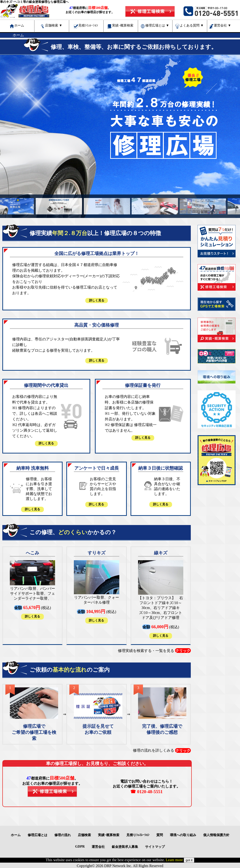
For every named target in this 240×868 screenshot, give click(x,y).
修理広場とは (157, 25)
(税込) (32, 586)
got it (189, 860)
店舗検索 (54, 25)
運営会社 (222, 25)
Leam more (174, 860)
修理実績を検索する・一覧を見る (154, 651)
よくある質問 (192, 25)
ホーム (18, 35)
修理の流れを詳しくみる (162, 750)
